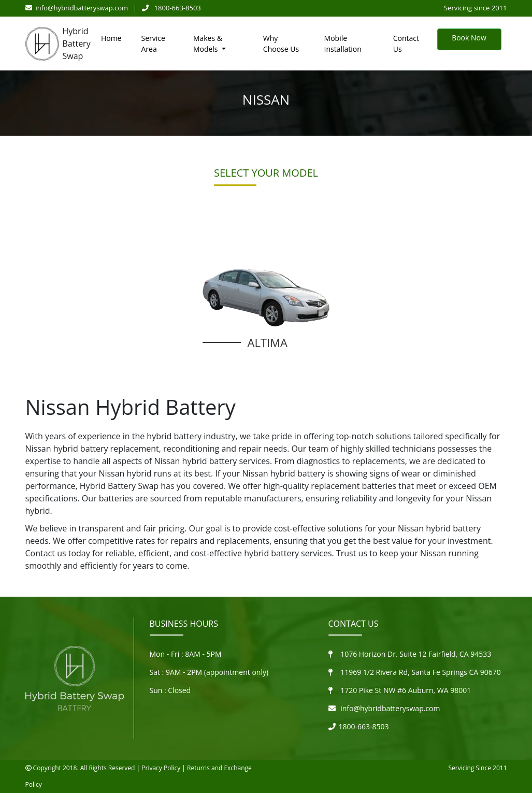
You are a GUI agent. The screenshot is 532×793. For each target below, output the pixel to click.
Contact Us (406, 44)
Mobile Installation (343, 44)
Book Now (469, 38)
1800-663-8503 (171, 8)
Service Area (153, 44)
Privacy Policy (161, 768)
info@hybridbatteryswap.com (77, 8)
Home (111, 38)
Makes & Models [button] (208, 44)
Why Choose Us (281, 44)
